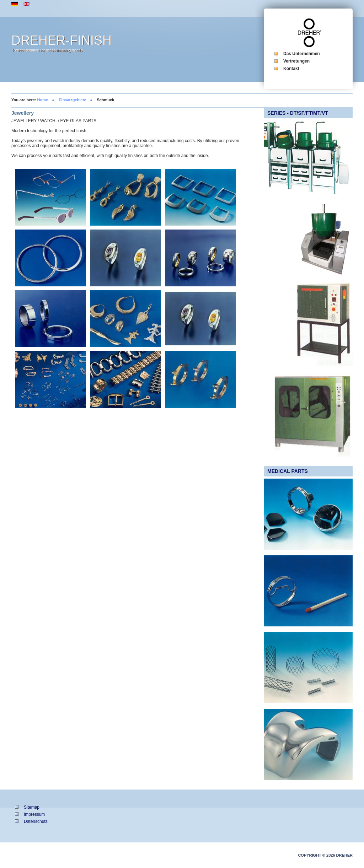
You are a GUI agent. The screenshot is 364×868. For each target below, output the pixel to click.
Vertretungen (296, 61)
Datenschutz (36, 821)
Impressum (34, 814)
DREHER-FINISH (61, 40)
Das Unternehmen (302, 54)
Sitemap (32, 807)
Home (43, 100)
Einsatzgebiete (72, 100)
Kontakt (291, 69)
